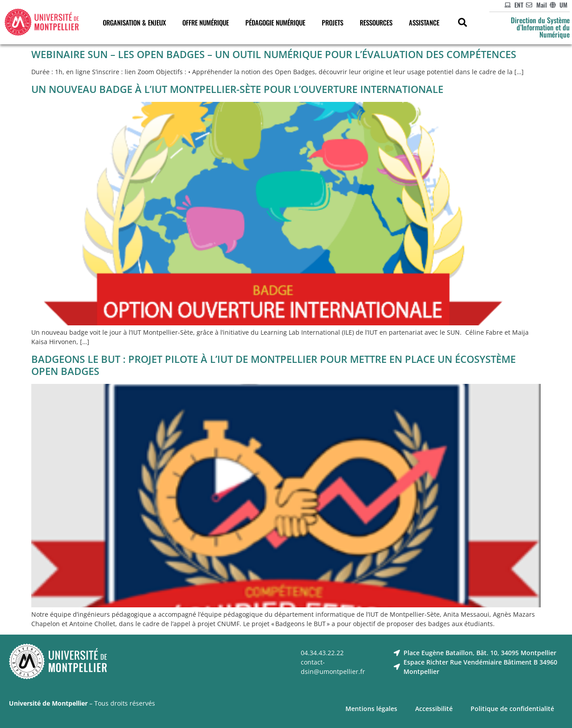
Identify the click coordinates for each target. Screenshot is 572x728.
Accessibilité (434, 709)
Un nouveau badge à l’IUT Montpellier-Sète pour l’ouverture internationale (237, 89)
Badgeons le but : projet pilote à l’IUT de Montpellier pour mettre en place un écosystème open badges (273, 365)
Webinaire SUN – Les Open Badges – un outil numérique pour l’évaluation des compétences (274, 54)
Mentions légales (371, 709)
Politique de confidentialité (512, 709)
